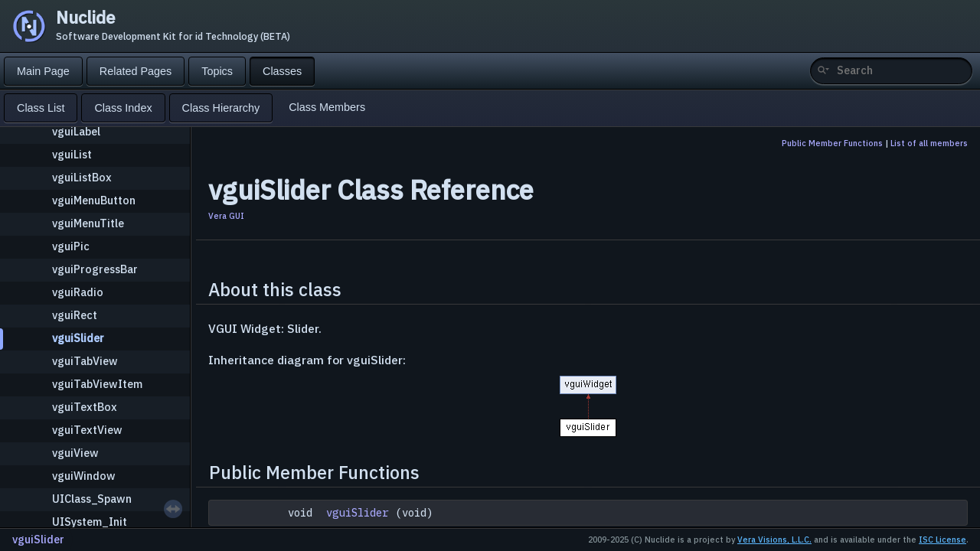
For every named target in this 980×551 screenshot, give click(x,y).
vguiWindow (84, 476)
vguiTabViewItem (97, 384)
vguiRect (75, 315)
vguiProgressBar (95, 269)
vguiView (75, 453)
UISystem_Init (90, 522)
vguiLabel (76, 131)
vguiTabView (85, 361)
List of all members (929, 143)
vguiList (72, 154)
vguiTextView (87, 430)
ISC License (942, 540)
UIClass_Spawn (92, 499)
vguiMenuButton (94, 200)
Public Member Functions (832, 143)
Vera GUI (226, 216)
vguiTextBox (85, 407)
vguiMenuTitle (88, 223)
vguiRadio (78, 292)
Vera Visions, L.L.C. (774, 540)
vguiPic (71, 246)
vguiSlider (78, 338)
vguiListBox (82, 177)
